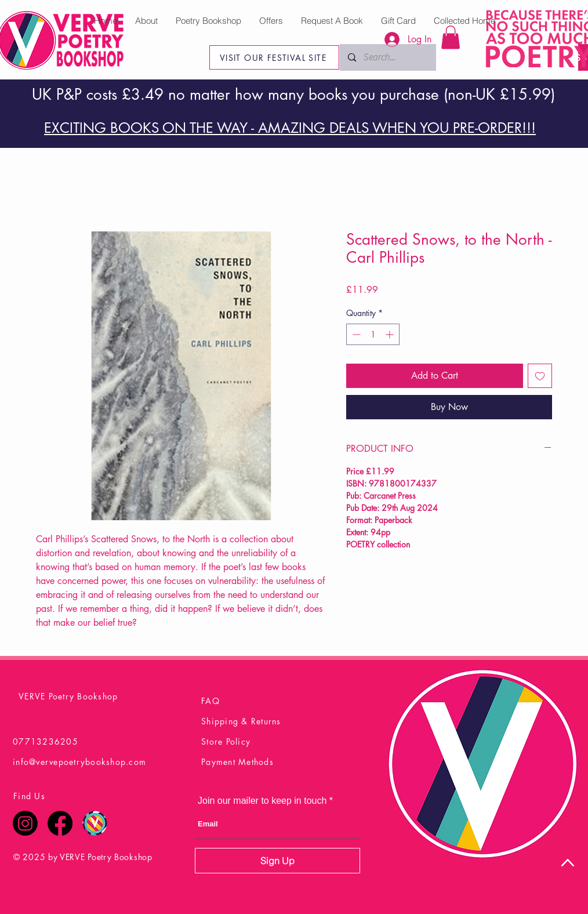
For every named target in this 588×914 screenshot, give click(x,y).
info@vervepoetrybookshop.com (79, 762)
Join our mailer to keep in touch (262, 801)
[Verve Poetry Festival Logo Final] (95, 823)
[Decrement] (355, 334)
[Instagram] (25, 823)
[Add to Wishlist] (540, 376)
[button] (451, 37)
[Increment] (391, 334)
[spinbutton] (373, 334)
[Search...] (413, 57)
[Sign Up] (277, 861)
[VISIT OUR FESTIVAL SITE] (274, 57)
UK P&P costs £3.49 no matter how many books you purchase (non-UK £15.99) (293, 95)
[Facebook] (60, 823)
